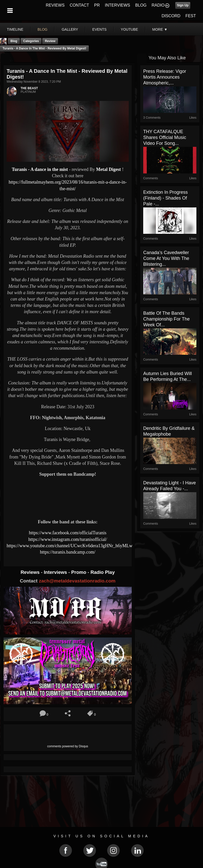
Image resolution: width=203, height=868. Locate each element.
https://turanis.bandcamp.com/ (68, 552)
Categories (31, 41)
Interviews (56, 572)
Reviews (31, 572)
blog (43, 29)
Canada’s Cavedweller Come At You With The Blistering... (166, 258)
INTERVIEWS (117, 5)
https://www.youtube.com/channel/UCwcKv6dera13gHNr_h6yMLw (70, 546)
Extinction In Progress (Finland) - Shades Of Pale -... (165, 198)
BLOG (141, 5)
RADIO (158, 5)
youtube (129, 29)
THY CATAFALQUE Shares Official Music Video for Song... (165, 137)
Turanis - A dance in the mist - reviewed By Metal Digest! (44, 48)
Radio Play (103, 572)
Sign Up (183, 5)
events (99, 29)
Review (50, 41)
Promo (79, 572)
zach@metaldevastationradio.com (77, 581)
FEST (191, 16)
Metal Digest (108, 169)
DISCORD (171, 16)
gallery (70, 29)
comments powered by (68, 746)
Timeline (15, 29)
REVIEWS (55, 5)
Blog (14, 41)
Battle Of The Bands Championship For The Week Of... (166, 319)
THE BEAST (29, 88)
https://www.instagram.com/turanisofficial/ (68, 539)
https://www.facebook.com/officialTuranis (68, 533)
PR (97, 5)
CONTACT (79, 5)
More (160, 29)
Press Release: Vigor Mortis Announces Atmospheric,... (165, 77)
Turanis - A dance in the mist (40, 169)
